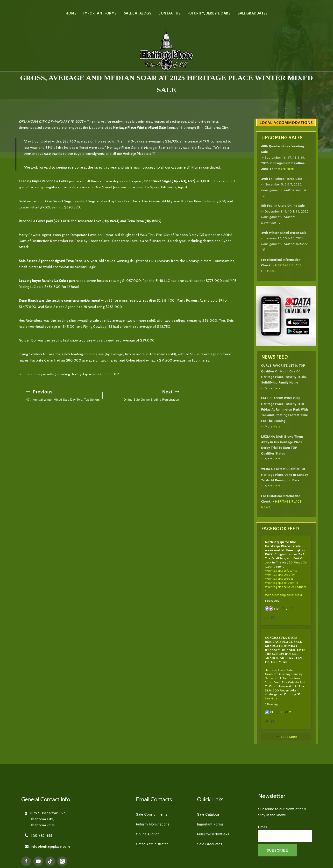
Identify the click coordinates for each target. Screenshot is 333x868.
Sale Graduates (252, 13)
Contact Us (169, 13)
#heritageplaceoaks (279, 579)
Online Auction (148, 834)
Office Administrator (152, 844)
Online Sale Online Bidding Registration (142, 395)
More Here (286, 169)
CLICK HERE (112, 374)
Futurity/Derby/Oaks (213, 834)
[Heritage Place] (166, 49)
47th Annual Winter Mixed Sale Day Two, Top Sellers (63, 395)
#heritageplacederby (280, 574)
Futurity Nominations (153, 824)
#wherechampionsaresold (283, 595)
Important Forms (100, 13)
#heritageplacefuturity (281, 571)
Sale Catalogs (138, 13)
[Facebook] (26, 861)
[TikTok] (50, 861)
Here (277, 388)
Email (263, 827)
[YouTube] (38, 861)
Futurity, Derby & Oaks (209, 13)
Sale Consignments (152, 814)
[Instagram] (62, 861)
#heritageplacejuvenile (282, 583)
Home (71, 13)
